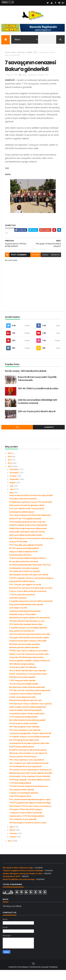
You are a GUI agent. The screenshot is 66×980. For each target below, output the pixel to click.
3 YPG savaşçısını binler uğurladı (22, 690)
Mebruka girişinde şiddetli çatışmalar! (24, 657)
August (13, 493)
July (11, 496)
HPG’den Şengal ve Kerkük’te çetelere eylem (28, 833)
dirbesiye (21, 53)
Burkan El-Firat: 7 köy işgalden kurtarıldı (25, 529)
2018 (10, 467)
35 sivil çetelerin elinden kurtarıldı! (23, 733)
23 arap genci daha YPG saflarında (23, 677)
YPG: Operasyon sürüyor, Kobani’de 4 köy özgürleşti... (31, 714)
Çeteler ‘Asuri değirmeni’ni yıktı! (22, 707)
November (14, 483)
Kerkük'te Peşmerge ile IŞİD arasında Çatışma (28, 760)
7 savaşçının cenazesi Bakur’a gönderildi (26, 823)
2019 (10, 463)
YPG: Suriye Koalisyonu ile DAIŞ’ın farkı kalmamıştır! (30, 525)
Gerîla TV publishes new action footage (19, 889)
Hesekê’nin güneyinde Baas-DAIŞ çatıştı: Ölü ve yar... (31, 575)
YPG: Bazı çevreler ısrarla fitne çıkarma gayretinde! (30, 700)
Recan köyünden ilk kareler (20, 565)
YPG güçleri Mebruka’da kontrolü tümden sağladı (29, 647)
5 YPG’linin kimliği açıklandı (20, 793)
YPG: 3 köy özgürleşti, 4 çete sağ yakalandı (26, 770)
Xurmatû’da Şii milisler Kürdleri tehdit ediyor (27, 724)
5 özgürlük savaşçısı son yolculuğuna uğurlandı (28, 638)
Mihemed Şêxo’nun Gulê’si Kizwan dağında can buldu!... (31, 783)
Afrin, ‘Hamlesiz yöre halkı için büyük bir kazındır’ (29, 773)
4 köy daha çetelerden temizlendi (23, 509)
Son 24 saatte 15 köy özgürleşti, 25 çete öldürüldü (30, 786)
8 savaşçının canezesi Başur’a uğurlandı (25, 704)
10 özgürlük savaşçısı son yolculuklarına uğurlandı (29, 747)
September (15, 489)
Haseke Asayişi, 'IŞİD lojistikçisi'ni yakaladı (26, 381)
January (13, 847)
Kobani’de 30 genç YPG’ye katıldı (22, 624)
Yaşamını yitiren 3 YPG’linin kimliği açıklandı (27, 826)
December (14, 479)
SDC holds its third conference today (18, 878)
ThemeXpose (23, 977)
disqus (45, 265)
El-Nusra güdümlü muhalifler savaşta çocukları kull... (30, 671)
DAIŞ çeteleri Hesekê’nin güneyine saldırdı (27, 515)
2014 (10, 851)
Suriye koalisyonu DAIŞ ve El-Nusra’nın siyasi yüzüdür (31, 505)
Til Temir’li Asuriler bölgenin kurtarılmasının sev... (30, 796)
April (12, 837)
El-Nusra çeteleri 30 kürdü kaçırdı (23, 766)
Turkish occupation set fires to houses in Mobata (23, 881)
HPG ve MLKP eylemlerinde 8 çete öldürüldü (28, 681)
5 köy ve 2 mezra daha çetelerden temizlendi (28, 601)
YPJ (17, 437)
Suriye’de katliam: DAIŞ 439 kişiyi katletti (25, 720)
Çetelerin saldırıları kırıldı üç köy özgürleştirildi (28, 535)
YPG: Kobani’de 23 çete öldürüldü (23, 829)
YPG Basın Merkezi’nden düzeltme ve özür (27, 631)
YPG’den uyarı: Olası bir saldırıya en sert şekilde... (29, 661)
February (13, 843)
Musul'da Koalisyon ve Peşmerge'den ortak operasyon (32, 548)
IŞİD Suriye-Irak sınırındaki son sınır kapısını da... (29, 763)
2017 (10, 470)
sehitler (29, 53)
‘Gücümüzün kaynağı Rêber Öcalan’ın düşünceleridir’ (30, 743)
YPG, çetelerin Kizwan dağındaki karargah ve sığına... (31, 809)
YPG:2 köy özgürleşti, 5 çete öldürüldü (25, 740)
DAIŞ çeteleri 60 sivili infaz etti (22, 641)
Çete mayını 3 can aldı (18, 618)
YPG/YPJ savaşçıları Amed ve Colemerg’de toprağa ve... (32, 588)
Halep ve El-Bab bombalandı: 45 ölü (23, 562)
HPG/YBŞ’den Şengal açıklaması (22, 674)
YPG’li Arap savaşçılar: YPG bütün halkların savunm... (30, 790)
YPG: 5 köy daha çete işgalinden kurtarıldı (26, 555)
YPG (35, 53)
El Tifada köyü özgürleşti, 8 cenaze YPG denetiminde (31, 512)
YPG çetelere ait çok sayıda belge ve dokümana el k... (31, 780)
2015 (10, 477)
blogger (35, 265)
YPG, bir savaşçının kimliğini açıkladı (24, 694)
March (12, 840)
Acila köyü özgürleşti (18, 608)
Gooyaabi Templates (49, 977)
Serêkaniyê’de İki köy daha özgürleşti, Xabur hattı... (30, 753)
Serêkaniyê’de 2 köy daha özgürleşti (24, 578)
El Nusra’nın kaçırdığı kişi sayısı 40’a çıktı (25, 710)
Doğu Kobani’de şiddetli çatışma (22, 591)
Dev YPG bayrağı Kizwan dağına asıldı (24, 750)
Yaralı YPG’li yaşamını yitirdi (20, 806)
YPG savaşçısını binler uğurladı (22, 800)
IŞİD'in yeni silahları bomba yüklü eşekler (26, 545)
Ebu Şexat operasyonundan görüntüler (25, 654)
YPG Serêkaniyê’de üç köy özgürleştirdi (25, 776)
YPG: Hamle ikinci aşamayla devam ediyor (26, 634)
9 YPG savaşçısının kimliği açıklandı (23, 727)
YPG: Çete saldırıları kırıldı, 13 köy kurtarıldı (27, 519)
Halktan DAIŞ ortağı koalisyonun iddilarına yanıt (28, 538)
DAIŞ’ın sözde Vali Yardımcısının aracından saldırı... (30, 664)
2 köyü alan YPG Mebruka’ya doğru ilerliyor (27, 667)
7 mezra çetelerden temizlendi (22, 605)
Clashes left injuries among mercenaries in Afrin (22, 883)
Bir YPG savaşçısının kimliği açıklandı (24, 558)
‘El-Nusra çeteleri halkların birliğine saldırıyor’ (28, 568)
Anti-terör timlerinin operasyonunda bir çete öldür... (30, 644)
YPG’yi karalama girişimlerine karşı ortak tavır (27, 532)
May (11, 503)
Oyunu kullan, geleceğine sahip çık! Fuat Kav (27, 542)
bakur (14, 53)
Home (7, 53)
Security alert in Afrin (11, 886)
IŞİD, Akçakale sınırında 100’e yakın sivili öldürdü (29, 585)
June (12, 499)
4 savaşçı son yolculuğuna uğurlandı (24, 803)
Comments (49, 437)
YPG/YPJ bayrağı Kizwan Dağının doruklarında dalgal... (31, 813)
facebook (55, 265)
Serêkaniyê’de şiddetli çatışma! (22, 522)
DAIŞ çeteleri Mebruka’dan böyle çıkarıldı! (26, 614)
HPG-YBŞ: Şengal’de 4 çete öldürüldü (24, 737)
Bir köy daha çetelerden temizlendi (23, 571)
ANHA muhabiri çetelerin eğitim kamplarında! (27, 717)
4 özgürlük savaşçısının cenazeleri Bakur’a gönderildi (31, 611)
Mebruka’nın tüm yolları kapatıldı (22, 687)
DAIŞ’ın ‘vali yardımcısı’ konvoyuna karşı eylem (28, 684)
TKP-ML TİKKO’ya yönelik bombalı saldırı (38, 398)
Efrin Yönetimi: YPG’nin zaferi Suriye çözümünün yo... (31, 816)
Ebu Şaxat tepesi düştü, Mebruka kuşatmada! (27, 697)
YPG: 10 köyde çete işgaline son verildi (25, 595)
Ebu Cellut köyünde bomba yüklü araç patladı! (27, 730)
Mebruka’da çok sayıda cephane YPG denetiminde (30, 628)
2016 (10, 473)
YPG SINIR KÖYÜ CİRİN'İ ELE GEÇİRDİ (25, 581)
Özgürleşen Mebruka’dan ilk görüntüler (25, 621)
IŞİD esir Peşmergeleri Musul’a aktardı (37, 421)
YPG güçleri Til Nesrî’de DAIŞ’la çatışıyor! (26, 819)
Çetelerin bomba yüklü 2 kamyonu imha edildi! (28, 651)
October (13, 486)
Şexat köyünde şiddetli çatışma (22, 757)
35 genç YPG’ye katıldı (18, 552)
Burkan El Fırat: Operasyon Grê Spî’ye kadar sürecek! (31, 598)
